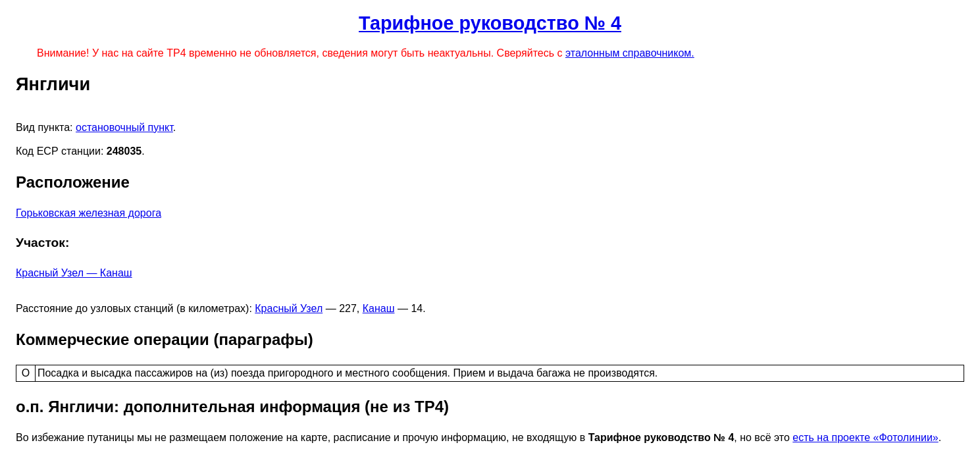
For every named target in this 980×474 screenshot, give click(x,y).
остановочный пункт (124, 127)
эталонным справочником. (630, 53)
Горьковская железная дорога (89, 213)
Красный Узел (289, 308)
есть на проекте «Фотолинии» (865, 437)
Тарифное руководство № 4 (490, 23)
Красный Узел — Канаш (74, 273)
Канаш (379, 308)
